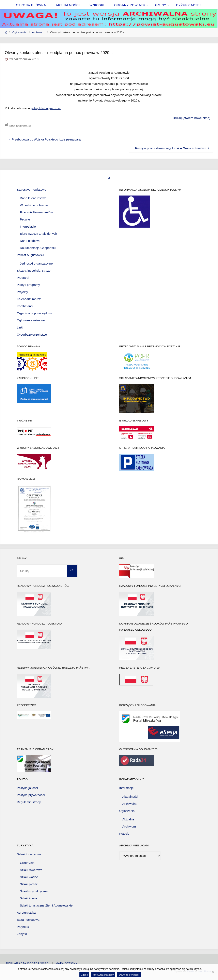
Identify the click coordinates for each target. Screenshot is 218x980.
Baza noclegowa (28, 920)
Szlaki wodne (29, 877)
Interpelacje (28, 226)
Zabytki (22, 934)
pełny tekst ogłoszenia (46, 108)
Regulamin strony (29, 802)
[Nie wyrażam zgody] (213, 972)
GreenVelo (27, 863)
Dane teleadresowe (33, 198)
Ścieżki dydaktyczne (34, 891)
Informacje (127, 788)
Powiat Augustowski (30, 255)
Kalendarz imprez (29, 299)
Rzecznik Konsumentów (36, 212)
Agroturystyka (26, 912)
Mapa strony (67, 963)
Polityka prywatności (31, 795)
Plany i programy (28, 285)
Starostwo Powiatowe (32, 189)
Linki (20, 327)
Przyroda (23, 927)
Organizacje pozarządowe (35, 313)
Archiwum (38, 32)
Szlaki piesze (29, 884)
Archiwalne (130, 803)
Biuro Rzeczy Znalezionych (38, 233)
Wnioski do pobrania (34, 205)
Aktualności (130, 796)
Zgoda (84, 975)
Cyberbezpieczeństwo (32, 334)
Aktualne (128, 819)
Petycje (25, 219)
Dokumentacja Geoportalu (38, 248)
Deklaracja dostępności (28, 963)
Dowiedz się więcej (129, 975)
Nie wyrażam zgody (103, 975)
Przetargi (23, 278)
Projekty (22, 292)
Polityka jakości (27, 788)
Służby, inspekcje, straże (34, 271)
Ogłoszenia (19, 32)
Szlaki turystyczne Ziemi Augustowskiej (46, 905)
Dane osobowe (30, 240)
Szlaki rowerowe (31, 870)
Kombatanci (25, 306)
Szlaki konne (29, 898)
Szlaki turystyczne (29, 854)
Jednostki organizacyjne (36, 263)
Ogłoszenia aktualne (31, 320)
